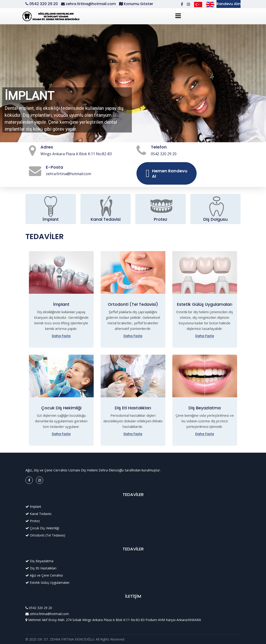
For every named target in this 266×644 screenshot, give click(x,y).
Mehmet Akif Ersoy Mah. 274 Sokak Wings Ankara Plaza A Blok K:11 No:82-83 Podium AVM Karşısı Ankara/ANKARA (115, 620)
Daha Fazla (61, 336)
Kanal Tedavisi (106, 219)
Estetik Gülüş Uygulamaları (205, 304)
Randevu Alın (229, 4)
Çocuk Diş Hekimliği (61, 408)
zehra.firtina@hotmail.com (91, 4)
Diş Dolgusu (215, 219)
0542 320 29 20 (44, 4)
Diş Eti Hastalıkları (133, 408)
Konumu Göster (138, 4)
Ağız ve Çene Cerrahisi (46, 575)
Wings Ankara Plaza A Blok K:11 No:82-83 (76, 154)
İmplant (51, 219)
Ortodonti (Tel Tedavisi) (133, 304)
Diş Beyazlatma (205, 408)
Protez (161, 219)
